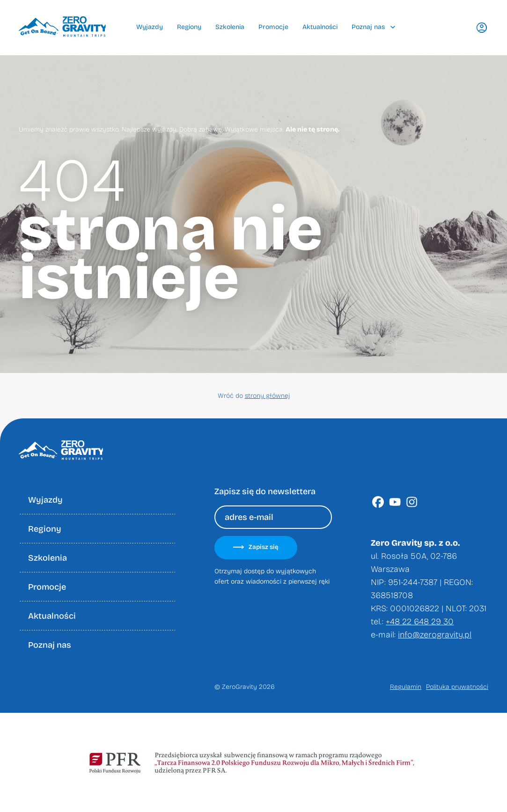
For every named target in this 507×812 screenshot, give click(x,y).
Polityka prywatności (457, 687)
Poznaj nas (373, 27)
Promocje (273, 27)
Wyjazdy (150, 27)
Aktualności (320, 27)
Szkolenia (230, 27)
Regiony (189, 27)
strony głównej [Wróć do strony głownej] (267, 396)
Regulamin (406, 687)
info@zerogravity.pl (435, 635)
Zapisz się (256, 547)
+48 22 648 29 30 (420, 622)
